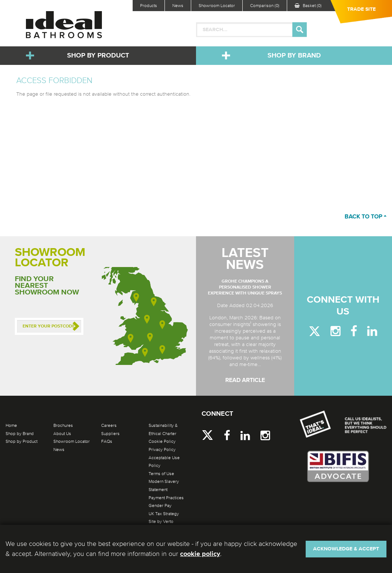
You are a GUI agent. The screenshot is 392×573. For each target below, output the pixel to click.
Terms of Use (161, 474)
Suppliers (110, 434)
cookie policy (200, 554)
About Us (62, 434)
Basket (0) (308, 6)
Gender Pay (160, 506)
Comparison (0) (265, 6)
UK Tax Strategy (164, 514)
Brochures (63, 425)
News (178, 6)
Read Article (245, 381)
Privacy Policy (162, 449)
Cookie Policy (162, 441)
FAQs (107, 441)
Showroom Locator (217, 6)
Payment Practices (166, 498)
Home (11, 425)
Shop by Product (98, 56)
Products (149, 6)
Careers (109, 425)
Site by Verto (161, 521)
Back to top (366, 217)
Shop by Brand (294, 56)
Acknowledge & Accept (346, 549)
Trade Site (361, 9)
